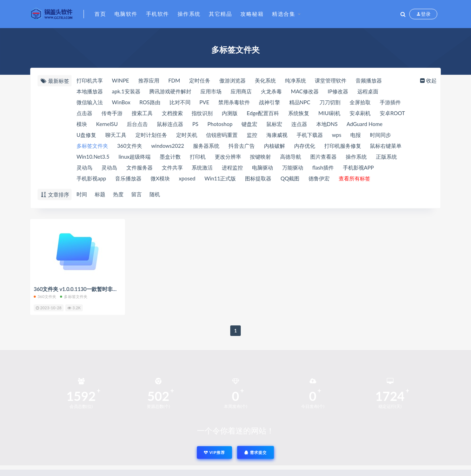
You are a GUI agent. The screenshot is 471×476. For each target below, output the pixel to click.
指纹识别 (202, 113)
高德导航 (291, 157)
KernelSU (107, 124)
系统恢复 (299, 113)
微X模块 (160, 178)
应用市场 (211, 91)
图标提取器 (258, 178)
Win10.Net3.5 (93, 157)
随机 (155, 194)
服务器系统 (206, 146)
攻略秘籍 (252, 14)
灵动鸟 (84, 167)
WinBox (121, 102)
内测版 (230, 113)
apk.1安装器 (126, 91)
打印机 (198, 157)
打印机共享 (90, 80)
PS (195, 124)
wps (337, 135)
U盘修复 (86, 135)
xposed (187, 178)
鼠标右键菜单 (386, 146)
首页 (100, 14)
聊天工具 (116, 135)
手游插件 (390, 102)
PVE (204, 102)
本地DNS (327, 124)
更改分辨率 (228, 157)
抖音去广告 (242, 146)
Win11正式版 (220, 178)
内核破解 (274, 146)
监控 (252, 135)
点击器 (84, 113)
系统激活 (202, 167)
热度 (118, 194)
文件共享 (172, 167)
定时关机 (187, 135)
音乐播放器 (128, 178)
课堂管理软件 (331, 80)
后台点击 (137, 124)
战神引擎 (270, 102)
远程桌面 (368, 91)
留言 (137, 194)
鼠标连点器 (170, 124)
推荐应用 (149, 80)
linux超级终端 (135, 157)
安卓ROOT (392, 113)
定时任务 (200, 80)
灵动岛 (109, 167)
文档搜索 (172, 113)
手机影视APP (358, 167)
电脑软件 (126, 14)
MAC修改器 (305, 91)
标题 (100, 194)
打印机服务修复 (343, 146)
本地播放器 (90, 91)
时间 (82, 194)
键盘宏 (249, 124)
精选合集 (284, 14)
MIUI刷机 (329, 113)
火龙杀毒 (271, 91)
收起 (428, 80)
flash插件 (323, 167)
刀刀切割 (330, 102)
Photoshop (220, 124)
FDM (174, 80)
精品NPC (300, 102)
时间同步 (380, 135)
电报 (356, 135)
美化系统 (265, 80)
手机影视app (91, 178)
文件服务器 (140, 167)
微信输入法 (90, 102)
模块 (82, 124)
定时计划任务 (151, 135)
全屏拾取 (360, 102)
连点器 (299, 124)
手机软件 (158, 14)
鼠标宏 (274, 124)
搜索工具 (142, 113)
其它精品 (220, 14)
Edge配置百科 (263, 113)
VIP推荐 (214, 452)
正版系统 (386, 157)
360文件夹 (130, 146)
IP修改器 (338, 91)
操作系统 (189, 14)
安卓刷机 (360, 113)
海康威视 (277, 135)
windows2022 (168, 146)
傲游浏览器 (233, 80)
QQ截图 (290, 178)
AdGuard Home (365, 124)
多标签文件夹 (92, 146)
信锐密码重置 (222, 135)
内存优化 (305, 146)
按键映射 (260, 157)
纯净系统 (296, 80)
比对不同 (180, 102)
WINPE (121, 80)
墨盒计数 (170, 157)
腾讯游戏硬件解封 (170, 91)
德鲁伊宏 (319, 178)
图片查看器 (323, 157)
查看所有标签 (354, 178)
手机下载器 (310, 135)
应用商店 (241, 91)
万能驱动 (293, 167)
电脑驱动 (263, 167)
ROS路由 (150, 102)
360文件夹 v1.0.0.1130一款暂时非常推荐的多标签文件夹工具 (104, 289)
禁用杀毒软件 (234, 102)
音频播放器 (369, 80)
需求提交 (256, 452)
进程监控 (232, 167)
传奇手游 (112, 113)
